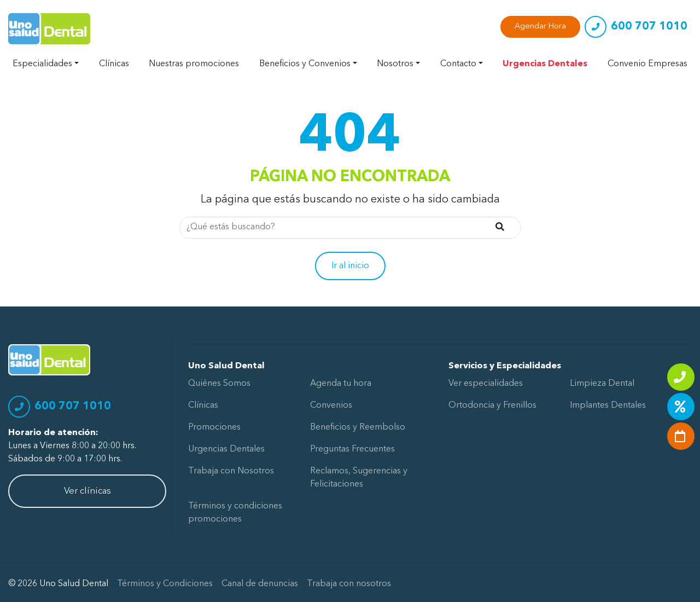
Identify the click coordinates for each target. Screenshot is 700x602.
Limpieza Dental (602, 384)
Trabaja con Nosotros (231, 471)
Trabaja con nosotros (349, 584)
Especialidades (42, 64)
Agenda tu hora (341, 384)
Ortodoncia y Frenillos (492, 406)
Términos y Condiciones (165, 584)
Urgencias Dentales (545, 64)
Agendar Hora (540, 27)
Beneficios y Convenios (305, 64)
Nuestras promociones (194, 64)
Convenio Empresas (647, 64)
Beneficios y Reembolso (358, 427)
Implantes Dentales (608, 406)
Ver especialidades (486, 384)
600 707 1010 (649, 27)
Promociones (214, 427)
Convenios (331, 406)
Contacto (458, 64)
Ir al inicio (350, 266)
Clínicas (114, 64)
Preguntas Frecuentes (352, 449)
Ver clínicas (87, 491)
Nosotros (395, 64)
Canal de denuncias (260, 584)
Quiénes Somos (219, 384)
